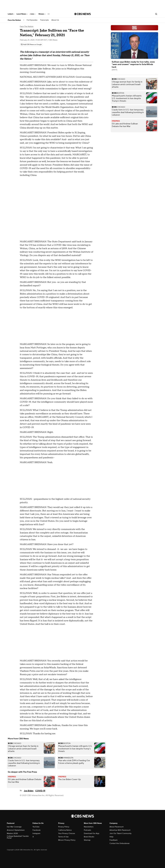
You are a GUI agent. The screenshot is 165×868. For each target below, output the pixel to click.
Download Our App (92, 833)
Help (111, 837)
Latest (11, 14)
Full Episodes (32, 20)
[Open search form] (156, 14)
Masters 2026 (12, 833)
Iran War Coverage (14, 827)
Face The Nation (27, 26)
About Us (55, 20)
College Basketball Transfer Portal (18, 837)
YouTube (36, 827)
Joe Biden (29, 791)
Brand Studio (89, 837)
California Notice (65, 830)
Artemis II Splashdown (16, 830)
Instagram (36, 833)
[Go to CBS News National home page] (82, 14)
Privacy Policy (64, 827)
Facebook (36, 830)
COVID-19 (40, 791)
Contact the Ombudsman (120, 843)
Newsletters (89, 827)
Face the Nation (14, 20)
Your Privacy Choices (67, 833)
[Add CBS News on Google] (31, 45)
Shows (42, 14)
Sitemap (87, 840)
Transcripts (44, 20)
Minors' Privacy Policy (67, 840)
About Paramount (117, 827)
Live (33, 14)
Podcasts (87, 830)
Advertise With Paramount (120, 830)
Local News (22, 14)
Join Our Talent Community (120, 833)
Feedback (113, 840)
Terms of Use (63, 837)
